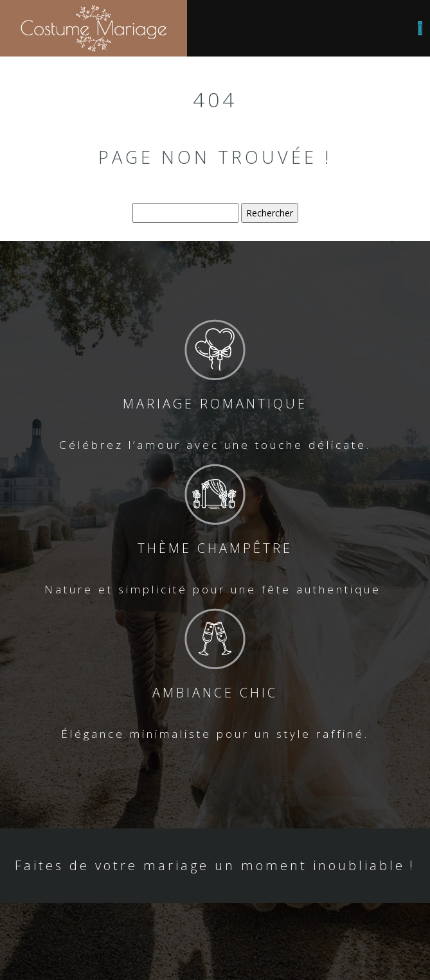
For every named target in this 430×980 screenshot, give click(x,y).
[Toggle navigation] (420, 29)
